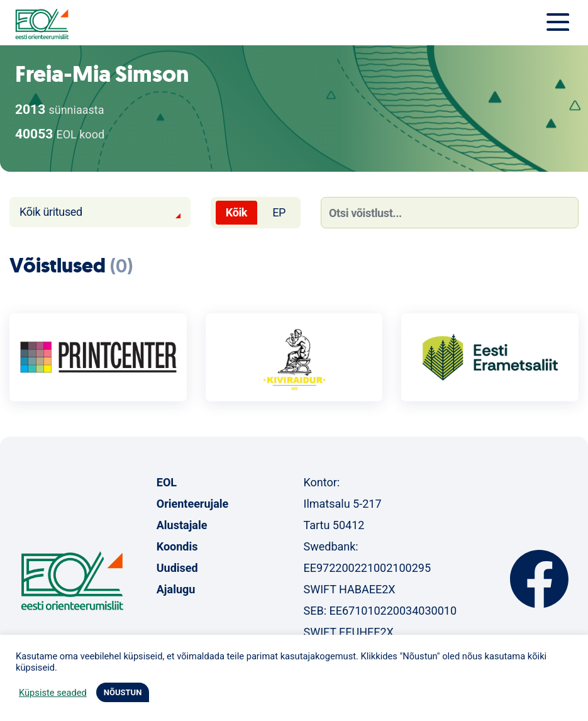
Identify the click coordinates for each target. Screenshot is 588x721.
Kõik (236, 212)
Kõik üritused (51, 212)
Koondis (177, 546)
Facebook (539, 579)
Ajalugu (176, 589)
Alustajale (182, 525)
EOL (167, 482)
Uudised (177, 568)
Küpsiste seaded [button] (53, 693)
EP (279, 212)
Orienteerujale (193, 504)
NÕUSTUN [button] (123, 692)
